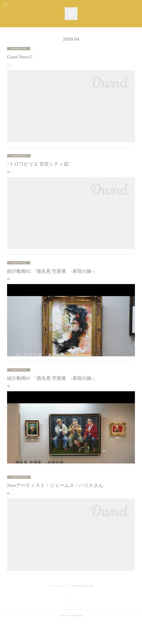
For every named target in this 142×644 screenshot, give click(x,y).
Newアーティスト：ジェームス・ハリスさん (55, 504)
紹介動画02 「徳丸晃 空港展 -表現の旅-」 (52, 280)
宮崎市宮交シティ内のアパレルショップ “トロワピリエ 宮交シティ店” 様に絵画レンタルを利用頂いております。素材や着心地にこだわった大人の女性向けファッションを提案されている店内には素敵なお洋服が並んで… (71, 179)
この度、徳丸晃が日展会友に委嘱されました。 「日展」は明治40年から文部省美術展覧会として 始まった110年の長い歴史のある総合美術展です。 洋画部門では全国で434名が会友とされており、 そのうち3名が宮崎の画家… (71, 67)
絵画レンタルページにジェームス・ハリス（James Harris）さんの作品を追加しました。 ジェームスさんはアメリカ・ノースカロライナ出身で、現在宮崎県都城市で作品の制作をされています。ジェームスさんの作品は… (71, 514)
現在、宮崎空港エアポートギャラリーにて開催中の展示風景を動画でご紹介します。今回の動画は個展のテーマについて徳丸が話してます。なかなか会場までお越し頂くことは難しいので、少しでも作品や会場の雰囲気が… (71, 402)
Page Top (71, 624)
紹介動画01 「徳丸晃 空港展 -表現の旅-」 (52, 392)
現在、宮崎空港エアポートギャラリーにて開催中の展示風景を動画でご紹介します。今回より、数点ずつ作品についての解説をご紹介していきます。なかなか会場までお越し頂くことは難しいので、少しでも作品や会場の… (71, 291)
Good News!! (20, 57)
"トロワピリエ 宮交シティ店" (39, 169)
